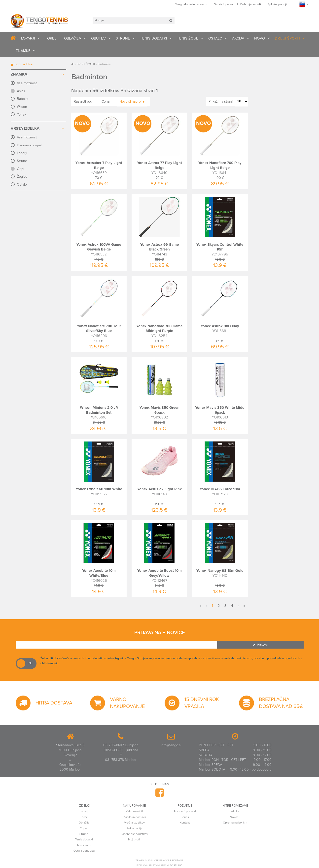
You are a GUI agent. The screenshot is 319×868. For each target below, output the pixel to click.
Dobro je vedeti (251, 4)
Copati (84, 828)
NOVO (260, 38)
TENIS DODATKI (154, 38)
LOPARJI (28, 38)
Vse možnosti (27, 83)
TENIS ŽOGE (188, 38)
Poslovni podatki (185, 811)
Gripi (20, 169)
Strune (22, 161)
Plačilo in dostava (134, 817)
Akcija (235, 811)
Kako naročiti (134, 811)
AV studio (176, 866)
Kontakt (185, 823)
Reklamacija (134, 828)
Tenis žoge (84, 845)
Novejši (132, 102)
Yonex (22, 114)
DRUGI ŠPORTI (287, 38)
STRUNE (123, 38)
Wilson (22, 107)
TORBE (51, 38)
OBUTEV (98, 38)
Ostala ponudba (84, 851)
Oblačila (84, 823)
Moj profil (134, 839)
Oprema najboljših (235, 823)
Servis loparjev (224, 4)
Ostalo (22, 185)
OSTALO (215, 38)
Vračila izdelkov (134, 823)
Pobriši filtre (22, 64)
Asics (21, 91)
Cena (106, 102)
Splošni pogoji (277, 4)
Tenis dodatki (84, 839)
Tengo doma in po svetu (191, 4)
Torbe (84, 817)
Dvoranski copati (30, 145)
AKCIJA (238, 38)
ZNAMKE (23, 51)
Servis (185, 817)
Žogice (22, 177)
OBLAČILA (73, 38)
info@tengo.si (171, 745)
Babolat (23, 99)
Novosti (235, 817)
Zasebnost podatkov (134, 834)
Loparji (22, 153)
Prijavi (260, 645)
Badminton (104, 64)
